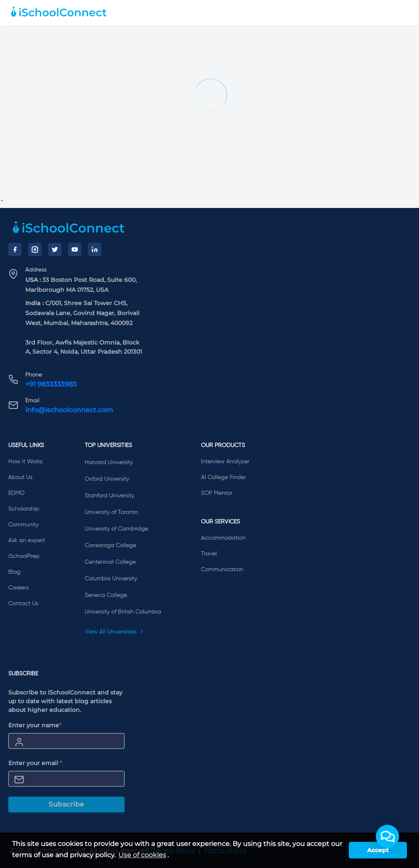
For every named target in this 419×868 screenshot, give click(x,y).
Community (23, 525)
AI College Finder (223, 477)
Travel (209, 554)
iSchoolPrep (24, 556)
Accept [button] (378, 850)
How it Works (25, 462)
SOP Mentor (217, 493)
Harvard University (109, 462)
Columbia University (111, 579)
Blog (14, 572)
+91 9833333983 (51, 384)
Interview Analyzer (225, 462)
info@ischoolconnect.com (69, 410)
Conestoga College (110, 545)
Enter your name (35, 725)
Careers (18, 588)
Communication (222, 570)
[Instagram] (35, 249)
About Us (20, 477)
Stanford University (109, 496)
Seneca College (106, 595)
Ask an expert (27, 540)
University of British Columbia (123, 612)
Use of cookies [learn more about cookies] (142, 855)
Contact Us (23, 604)
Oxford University (107, 479)
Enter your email (35, 763)
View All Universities (114, 632)
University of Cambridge (116, 529)
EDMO (16, 493)
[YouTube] (75, 249)
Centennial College (110, 562)
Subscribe (66, 804)
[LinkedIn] (95, 249)
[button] (387, 836)
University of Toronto (111, 512)
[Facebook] (15, 249)
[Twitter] (55, 249)
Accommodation (223, 538)
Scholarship (24, 509)
